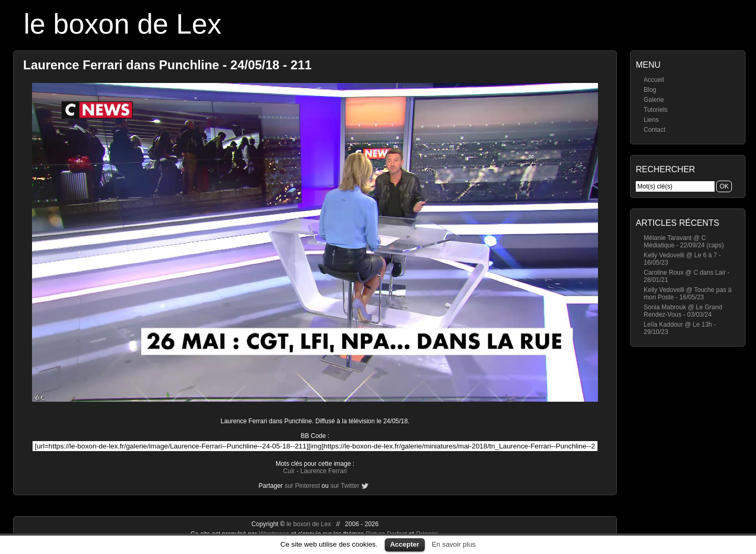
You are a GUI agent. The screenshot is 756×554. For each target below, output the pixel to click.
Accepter (405, 544)
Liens (651, 120)
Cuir (289, 471)
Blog (650, 90)
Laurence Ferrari (324, 471)
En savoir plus (454, 544)
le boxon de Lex (123, 24)
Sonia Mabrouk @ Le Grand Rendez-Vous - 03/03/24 (683, 311)
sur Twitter (345, 486)
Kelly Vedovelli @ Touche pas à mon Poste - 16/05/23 (687, 294)
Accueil (654, 80)
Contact (654, 130)
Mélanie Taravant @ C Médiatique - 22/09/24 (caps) (684, 242)
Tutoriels (656, 110)
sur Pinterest (302, 486)
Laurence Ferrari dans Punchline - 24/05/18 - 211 (167, 65)
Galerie (654, 100)
